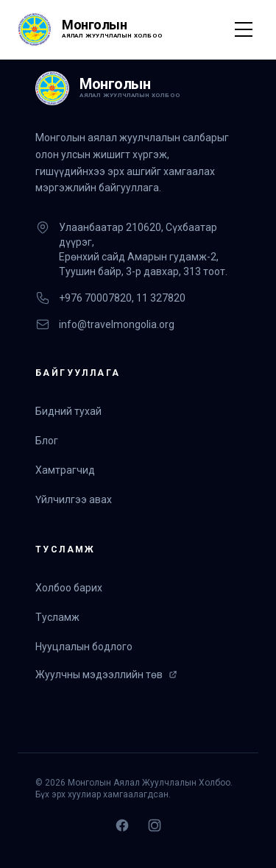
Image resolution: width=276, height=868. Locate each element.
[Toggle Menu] (244, 29)
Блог (47, 441)
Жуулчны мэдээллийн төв (106, 675)
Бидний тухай (68, 411)
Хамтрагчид (65, 470)
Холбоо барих (69, 588)
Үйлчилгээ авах (74, 499)
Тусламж (57, 617)
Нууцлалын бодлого (84, 647)
